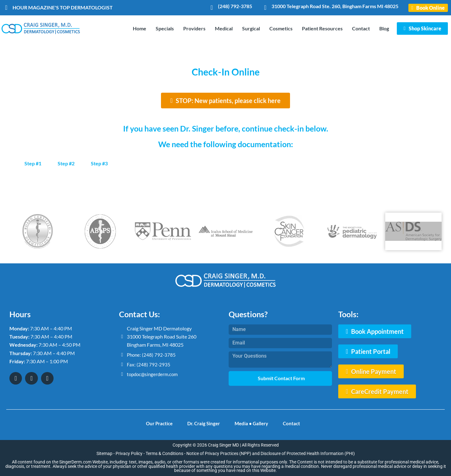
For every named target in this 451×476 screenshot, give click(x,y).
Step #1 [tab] (33, 163)
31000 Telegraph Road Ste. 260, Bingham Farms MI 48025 (335, 6)
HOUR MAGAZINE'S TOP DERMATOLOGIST (63, 7)
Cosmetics (281, 28)
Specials (165, 28)
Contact (361, 28)
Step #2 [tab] (66, 163)
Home (140, 28)
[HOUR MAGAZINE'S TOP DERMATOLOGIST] (6, 8)
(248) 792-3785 (235, 6)
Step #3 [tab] (99, 163)
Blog (384, 28)
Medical (224, 28)
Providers (194, 28)
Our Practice (155, 423)
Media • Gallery (254, 423)
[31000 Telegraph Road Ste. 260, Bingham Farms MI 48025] (265, 8)
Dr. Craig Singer (203, 423)
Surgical (251, 28)
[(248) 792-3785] (212, 8)
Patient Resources (322, 28)
